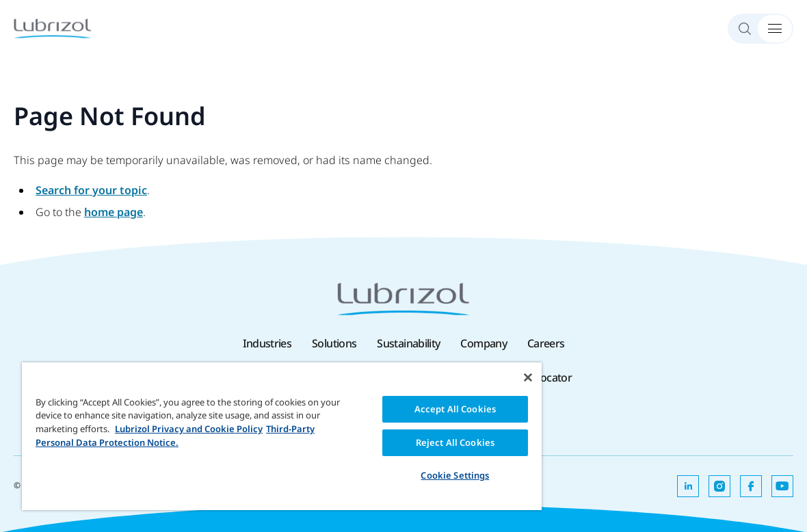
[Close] (528, 377)
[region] (282, 436)
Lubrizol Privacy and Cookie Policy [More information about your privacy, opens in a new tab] (189, 429)
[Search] (751, 29)
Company (484, 343)
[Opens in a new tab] (688, 486)
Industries (267, 343)
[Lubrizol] (53, 28)
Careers (546, 343)
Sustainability (408, 343)
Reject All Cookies (455, 442)
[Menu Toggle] (775, 29)
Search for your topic (91, 190)
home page (114, 212)
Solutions (334, 343)
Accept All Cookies (455, 409)
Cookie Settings (455, 475)
